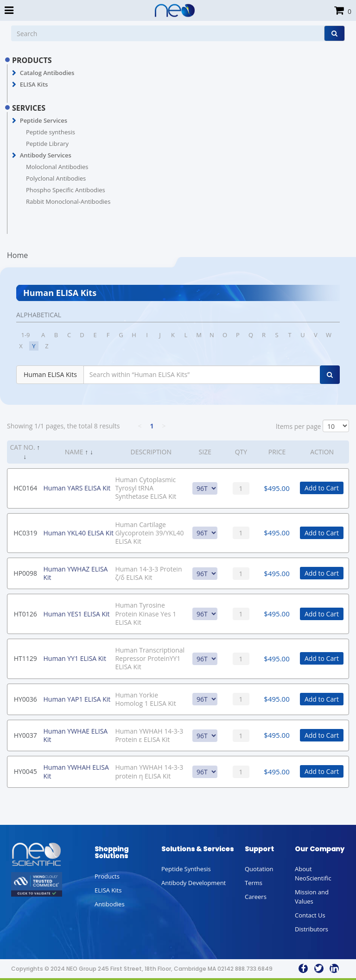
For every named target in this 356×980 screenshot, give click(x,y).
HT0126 (25, 614)
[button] (14, 73)
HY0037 (25, 735)
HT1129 (25, 658)
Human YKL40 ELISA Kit (78, 533)
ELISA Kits (34, 84)
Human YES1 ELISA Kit (76, 614)
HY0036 (25, 699)
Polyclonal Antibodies (56, 178)
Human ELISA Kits (50, 374)
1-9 (25, 335)
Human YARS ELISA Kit (77, 488)
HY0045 (25, 771)
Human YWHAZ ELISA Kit (75, 573)
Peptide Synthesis (186, 869)
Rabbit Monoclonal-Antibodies (68, 201)
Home (17, 255)
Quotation (259, 869)
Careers (256, 897)
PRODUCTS (32, 60)
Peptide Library (47, 144)
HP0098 (25, 573)
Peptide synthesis (51, 132)
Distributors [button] (311, 929)
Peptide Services (44, 120)
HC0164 (25, 488)
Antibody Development (194, 883)
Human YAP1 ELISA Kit (77, 699)
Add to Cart (322, 488)
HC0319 (25, 533)
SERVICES (29, 108)
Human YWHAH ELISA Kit (76, 771)
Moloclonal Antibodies (57, 167)
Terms (254, 883)
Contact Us (310, 915)
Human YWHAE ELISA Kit (75, 735)
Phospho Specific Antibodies (66, 190)
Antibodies (110, 904)
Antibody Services (46, 155)
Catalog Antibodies (47, 73)
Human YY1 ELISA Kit (74, 658)
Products (107, 876)
